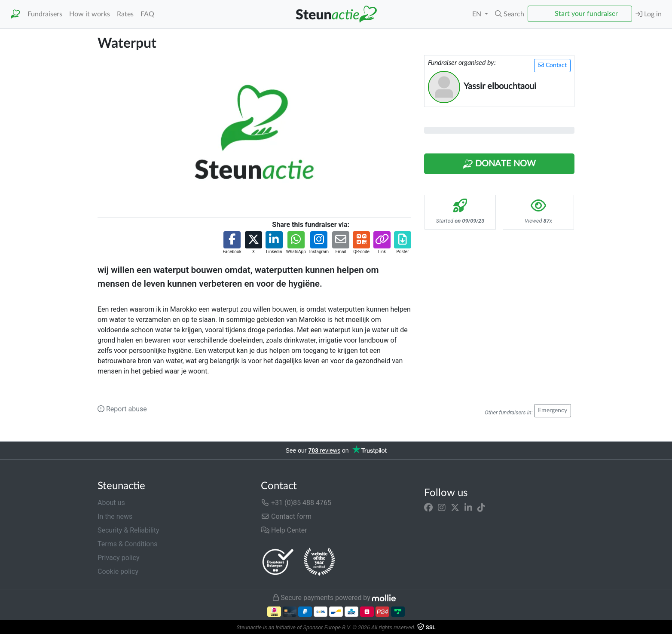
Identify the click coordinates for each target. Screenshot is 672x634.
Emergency (553, 410)
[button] (510, 14)
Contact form (286, 516)
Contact (552, 65)
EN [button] (478, 14)
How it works (90, 14)
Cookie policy (118, 571)
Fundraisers (45, 14)
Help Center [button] (284, 530)
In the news (115, 516)
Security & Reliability (128, 530)
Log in (649, 14)
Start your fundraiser (586, 14)
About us (111, 503)
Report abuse (122, 409)
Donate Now (499, 164)
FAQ (147, 14)
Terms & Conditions (128, 544)
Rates (125, 14)
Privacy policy (119, 558)
